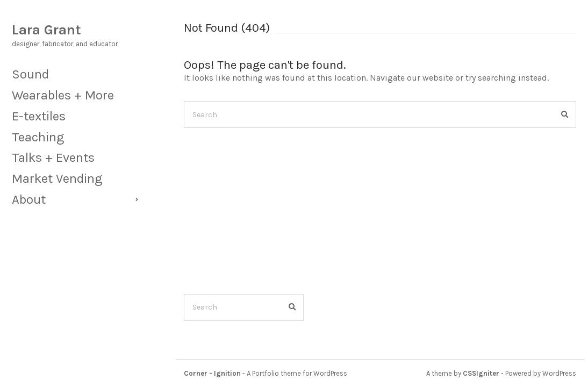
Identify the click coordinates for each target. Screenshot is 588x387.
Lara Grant (46, 30)
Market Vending (57, 178)
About (29, 199)
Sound (30, 74)
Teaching (38, 137)
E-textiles (39, 116)
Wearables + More (63, 95)
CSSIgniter (481, 373)
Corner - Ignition (212, 373)
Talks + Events (53, 157)
